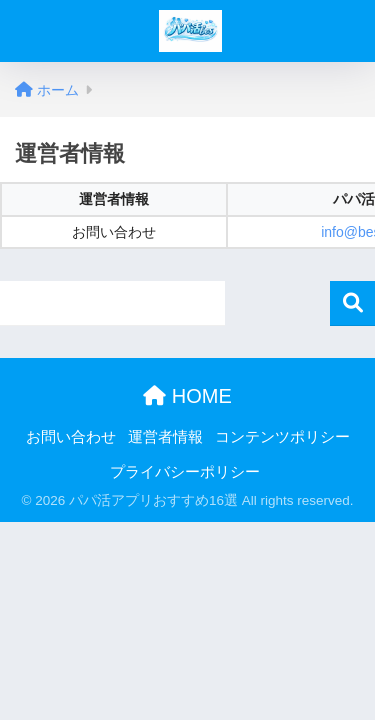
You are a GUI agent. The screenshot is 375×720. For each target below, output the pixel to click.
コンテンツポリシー (282, 437)
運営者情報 (165, 437)
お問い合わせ (71, 437)
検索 (352, 303)
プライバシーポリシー (185, 472)
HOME (187, 396)
